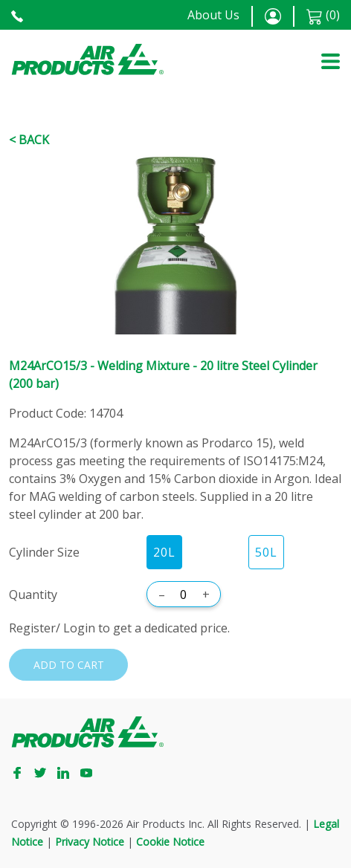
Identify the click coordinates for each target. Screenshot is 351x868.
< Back (29, 140)
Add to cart (69, 665)
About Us (213, 15)
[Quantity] (184, 595)
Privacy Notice (90, 842)
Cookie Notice (170, 842)
